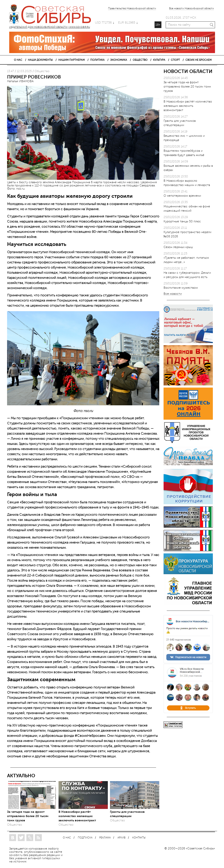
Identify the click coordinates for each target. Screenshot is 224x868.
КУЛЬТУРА (159, 60)
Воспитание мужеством (181, 288)
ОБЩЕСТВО (140, 60)
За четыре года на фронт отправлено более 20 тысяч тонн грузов (28, 816)
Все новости (173, 294)
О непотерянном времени (182, 196)
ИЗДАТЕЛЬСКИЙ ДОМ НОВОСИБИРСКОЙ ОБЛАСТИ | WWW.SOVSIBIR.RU (52, 15)
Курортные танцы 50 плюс (182, 221)
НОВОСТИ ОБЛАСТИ (188, 71)
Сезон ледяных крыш (178, 247)
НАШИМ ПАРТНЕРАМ (71, 60)
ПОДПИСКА (85, 838)
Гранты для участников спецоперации (127, 814)
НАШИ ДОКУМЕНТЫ (40, 60)
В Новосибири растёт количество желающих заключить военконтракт (77, 816)
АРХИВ (121, 838)
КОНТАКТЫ (139, 838)
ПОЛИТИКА (97, 60)
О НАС (18, 60)
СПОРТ (175, 60)
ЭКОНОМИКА (119, 60)
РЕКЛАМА (105, 838)
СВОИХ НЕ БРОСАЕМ (198, 60)
